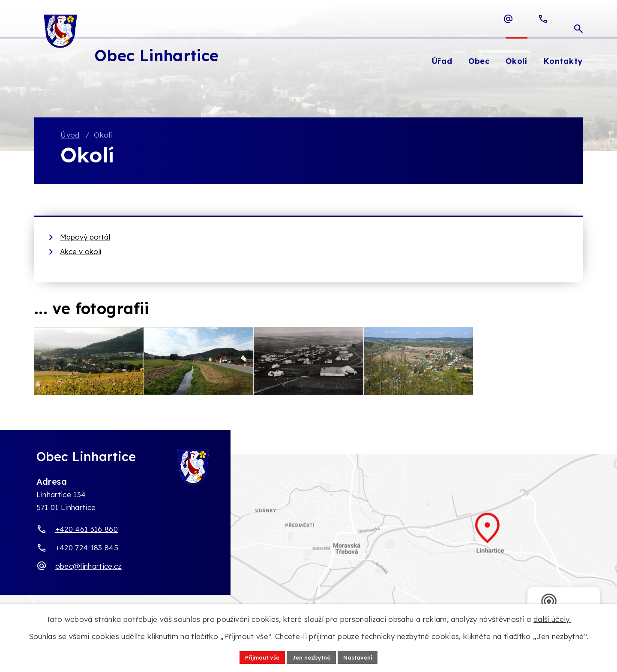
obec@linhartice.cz (88, 572)
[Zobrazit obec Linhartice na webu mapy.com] (308, 544)
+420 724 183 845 (87, 554)
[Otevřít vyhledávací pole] (578, 19)
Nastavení (362, 657)
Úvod (70, 135)
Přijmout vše (258, 657)
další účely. (552, 618)
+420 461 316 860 (87, 536)
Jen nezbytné (312, 657)
